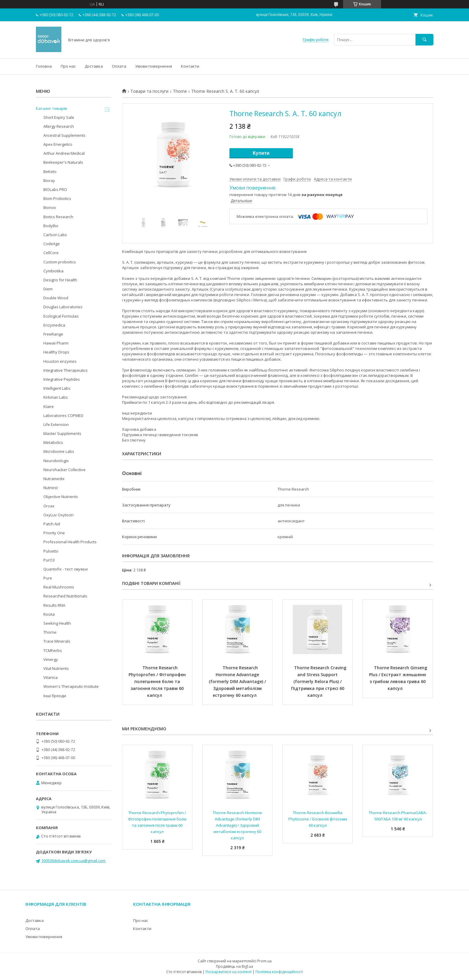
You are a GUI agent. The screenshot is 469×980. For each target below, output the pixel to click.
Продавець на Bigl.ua (234, 966)
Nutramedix (54, 479)
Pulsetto (51, 551)
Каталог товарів (51, 108)
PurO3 (49, 560)
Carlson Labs (55, 235)
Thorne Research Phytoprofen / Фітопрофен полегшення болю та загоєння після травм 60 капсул (158, 681)
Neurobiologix (56, 461)
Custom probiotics (60, 262)
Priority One (54, 533)
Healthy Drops (56, 352)
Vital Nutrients (56, 668)
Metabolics (53, 442)
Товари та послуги (149, 91)
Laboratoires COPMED (63, 415)
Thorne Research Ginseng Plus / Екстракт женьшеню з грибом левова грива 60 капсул (399, 678)
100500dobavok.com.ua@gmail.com (73, 861)
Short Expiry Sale (59, 117)
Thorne (180, 91)
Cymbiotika (53, 271)
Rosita (49, 614)
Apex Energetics (58, 144)
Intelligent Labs (57, 388)
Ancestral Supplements (64, 135)
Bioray (49, 180)
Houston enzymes (60, 361)
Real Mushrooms (59, 587)
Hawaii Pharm (56, 343)
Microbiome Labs (59, 451)
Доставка (94, 66)
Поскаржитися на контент (229, 972)
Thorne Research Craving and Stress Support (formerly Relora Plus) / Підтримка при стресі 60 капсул (319, 681)
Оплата (119, 66)
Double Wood (56, 298)
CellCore (51, 253)
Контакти (190, 66)
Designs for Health (60, 280)
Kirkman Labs (56, 397)
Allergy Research (59, 126)
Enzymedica (54, 325)
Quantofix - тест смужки (66, 569)
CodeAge (52, 244)
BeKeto (50, 172)
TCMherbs (53, 650)
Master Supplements (62, 433)
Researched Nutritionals (65, 596)
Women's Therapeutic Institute (71, 686)
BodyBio (51, 226)
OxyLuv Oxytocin (58, 515)
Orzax (49, 506)
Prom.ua (264, 961)
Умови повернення (154, 66)
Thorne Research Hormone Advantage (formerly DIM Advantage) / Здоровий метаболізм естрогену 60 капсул (238, 681)
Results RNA (54, 605)
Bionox (50, 207)
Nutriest (51, 488)
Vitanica (51, 677)
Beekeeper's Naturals (63, 162)
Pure (48, 578)
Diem (48, 289)
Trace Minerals (57, 641)
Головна (44, 66)
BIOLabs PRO (55, 189)
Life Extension (56, 424)
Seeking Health (57, 623)
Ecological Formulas (61, 316)
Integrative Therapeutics (66, 370)
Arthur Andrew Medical (64, 153)
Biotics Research (58, 217)
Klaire (49, 406)
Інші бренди (55, 696)
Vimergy (51, 659)
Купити (261, 153)
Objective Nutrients (61, 497)
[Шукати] (424, 40)
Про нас (68, 66)
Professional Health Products (70, 542)
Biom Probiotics (57, 198)
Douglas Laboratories (63, 307)
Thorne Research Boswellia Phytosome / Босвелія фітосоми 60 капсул (318, 819)
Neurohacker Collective (64, 470)
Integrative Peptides (62, 379)
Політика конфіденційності (279, 972)
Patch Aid (52, 524)
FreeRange (53, 334)
